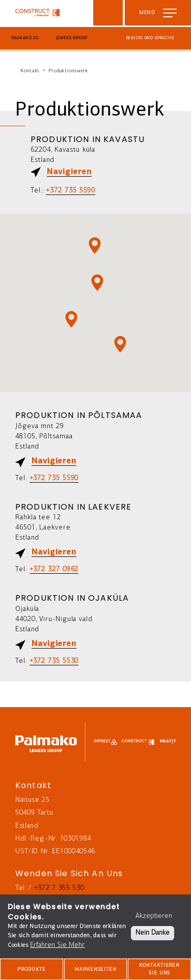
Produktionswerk (68, 71)
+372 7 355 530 (59, 888)
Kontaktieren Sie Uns (159, 969)
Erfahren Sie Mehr (57, 945)
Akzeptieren (154, 916)
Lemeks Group (72, 38)
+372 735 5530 (54, 661)
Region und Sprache (151, 38)
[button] (120, 344)
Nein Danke (153, 933)
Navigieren (69, 172)
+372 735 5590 (71, 191)
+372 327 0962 (54, 569)
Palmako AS (25, 38)
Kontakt (30, 71)
